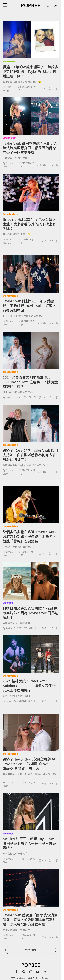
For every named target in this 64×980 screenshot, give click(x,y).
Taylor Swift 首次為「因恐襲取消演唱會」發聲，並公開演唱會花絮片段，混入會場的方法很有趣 (30, 920)
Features (9, 61)
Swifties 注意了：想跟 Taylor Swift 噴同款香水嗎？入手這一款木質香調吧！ (30, 843)
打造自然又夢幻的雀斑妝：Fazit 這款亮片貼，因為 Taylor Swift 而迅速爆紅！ (30, 613)
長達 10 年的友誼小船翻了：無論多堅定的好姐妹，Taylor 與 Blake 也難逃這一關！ (30, 72)
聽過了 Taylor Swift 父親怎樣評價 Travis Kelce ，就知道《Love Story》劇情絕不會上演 (29, 764)
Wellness (9, 138)
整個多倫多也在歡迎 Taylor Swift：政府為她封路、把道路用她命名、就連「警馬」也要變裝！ (30, 537)
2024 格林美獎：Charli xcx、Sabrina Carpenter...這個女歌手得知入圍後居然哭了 (29, 686)
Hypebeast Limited (24, 978)
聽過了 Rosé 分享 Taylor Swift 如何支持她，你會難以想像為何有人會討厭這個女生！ (30, 455)
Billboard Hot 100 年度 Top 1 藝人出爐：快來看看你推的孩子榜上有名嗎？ (29, 224)
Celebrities (10, 214)
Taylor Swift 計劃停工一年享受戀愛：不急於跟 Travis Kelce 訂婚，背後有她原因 (29, 306)
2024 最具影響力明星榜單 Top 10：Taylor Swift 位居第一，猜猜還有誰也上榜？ (30, 382)
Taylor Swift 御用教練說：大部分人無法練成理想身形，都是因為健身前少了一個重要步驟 (30, 148)
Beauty (8, 603)
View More (31, 950)
